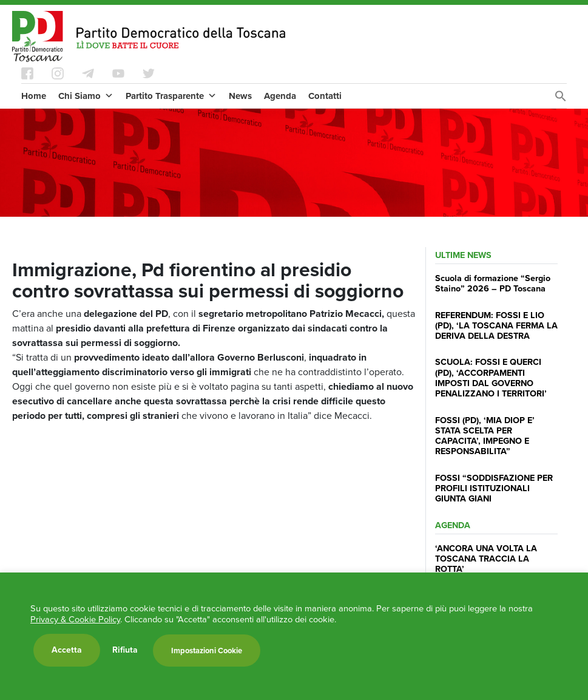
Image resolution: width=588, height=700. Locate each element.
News (240, 96)
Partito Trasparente (171, 96)
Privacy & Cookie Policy (75, 619)
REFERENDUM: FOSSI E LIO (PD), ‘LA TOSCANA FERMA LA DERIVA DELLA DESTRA (496, 326)
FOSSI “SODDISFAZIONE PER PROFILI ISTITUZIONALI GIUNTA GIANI (494, 488)
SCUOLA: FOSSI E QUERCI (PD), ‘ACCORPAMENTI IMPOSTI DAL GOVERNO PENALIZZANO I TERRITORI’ (491, 378)
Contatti (325, 96)
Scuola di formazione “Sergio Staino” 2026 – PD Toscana (493, 283)
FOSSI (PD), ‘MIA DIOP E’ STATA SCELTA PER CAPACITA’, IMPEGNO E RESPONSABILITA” (485, 436)
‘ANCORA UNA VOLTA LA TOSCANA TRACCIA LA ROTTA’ (486, 559)
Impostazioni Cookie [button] (207, 651)
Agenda (280, 96)
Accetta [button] (67, 650)
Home (34, 96)
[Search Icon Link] (561, 99)
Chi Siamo (86, 96)
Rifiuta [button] (125, 650)
